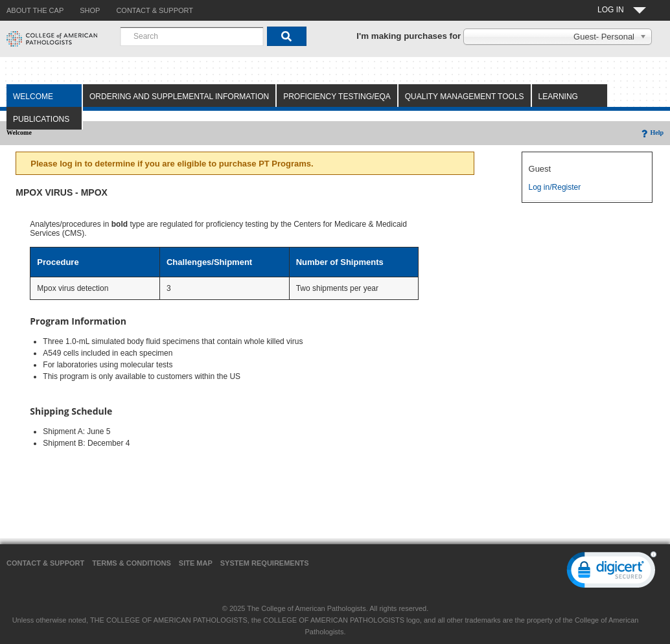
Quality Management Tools (465, 97)
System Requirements (265, 563)
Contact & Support (45, 563)
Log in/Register (555, 187)
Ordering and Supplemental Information (179, 97)
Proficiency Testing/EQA (337, 97)
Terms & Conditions (132, 563)
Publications (41, 119)
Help (652, 132)
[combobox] (192, 36)
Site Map (196, 563)
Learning (558, 97)
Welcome (33, 97)
